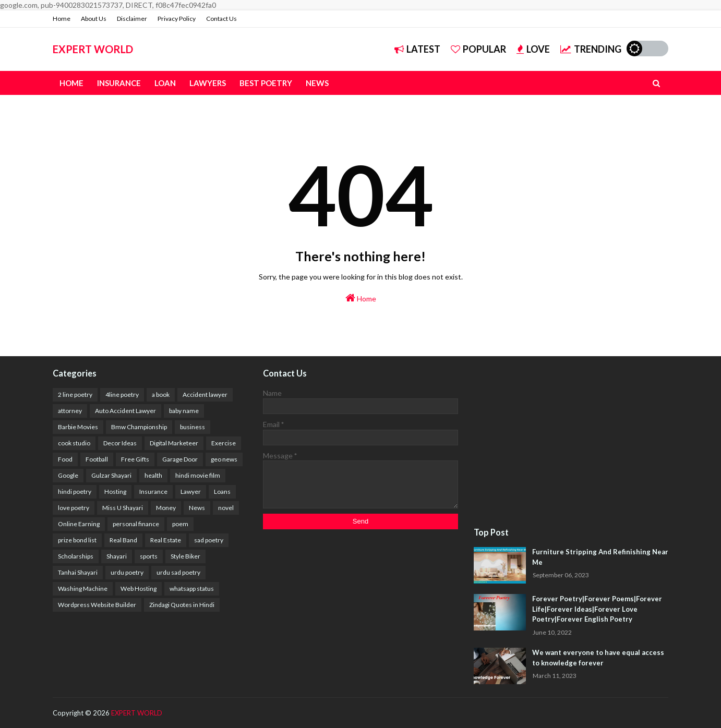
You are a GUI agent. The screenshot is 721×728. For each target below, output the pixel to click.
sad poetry (209, 540)
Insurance (153, 492)
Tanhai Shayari (78, 572)
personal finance (136, 524)
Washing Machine (83, 589)
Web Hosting (139, 589)
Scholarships (76, 556)
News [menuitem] (317, 83)
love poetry (74, 508)
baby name (184, 411)
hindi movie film (198, 475)
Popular (478, 49)
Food (65, 459)
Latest (417, 49)
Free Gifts (135, 459)
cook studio (74, 443)
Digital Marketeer (174, 443)
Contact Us (221, 19)
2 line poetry (75, 395)
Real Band (123, 540)
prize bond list (77, 540)
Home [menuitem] (71, 83)
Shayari (117, 556)
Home (62, 19)
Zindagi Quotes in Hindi (182, 605)
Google (68, 475)
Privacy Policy (177, 19)
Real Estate (166, 540)
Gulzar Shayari (111, 475)
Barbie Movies (78, 427)
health (153, 475)
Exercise (224, 443)
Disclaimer (132, 19)
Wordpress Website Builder (97, 605)
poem (180, 524)
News (197, 508)
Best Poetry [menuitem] (266, 83)
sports (149, 556)
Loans (222, 492)
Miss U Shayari (123, 508)
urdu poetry (127, 572)
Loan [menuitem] (165, 83)
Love (533, 49)
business (193, 427)
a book (161, 395)
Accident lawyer (205, 395)
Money (166, 508)
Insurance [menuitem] (119, 83)
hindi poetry (75, 492)
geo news (224, 459)
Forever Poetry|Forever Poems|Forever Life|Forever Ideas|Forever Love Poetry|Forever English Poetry (597, 609)
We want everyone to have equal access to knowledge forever (598, 658)
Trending (591, 49)
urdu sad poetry (178, 572)
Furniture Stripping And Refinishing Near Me (600, 557)
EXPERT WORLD (93, 49)
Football (97, 459)
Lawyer (191, 492)
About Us (94, 19)
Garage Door (180, 459)
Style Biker (185, 556)
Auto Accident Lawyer (125, 411)
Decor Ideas (120, 443)
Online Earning (79, 524)
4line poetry (122, 395)
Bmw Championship (139, 427)
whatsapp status (192, 589)
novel (226, 508)
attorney (70, 411)
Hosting (115, 492)
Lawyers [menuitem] (208, 83)
